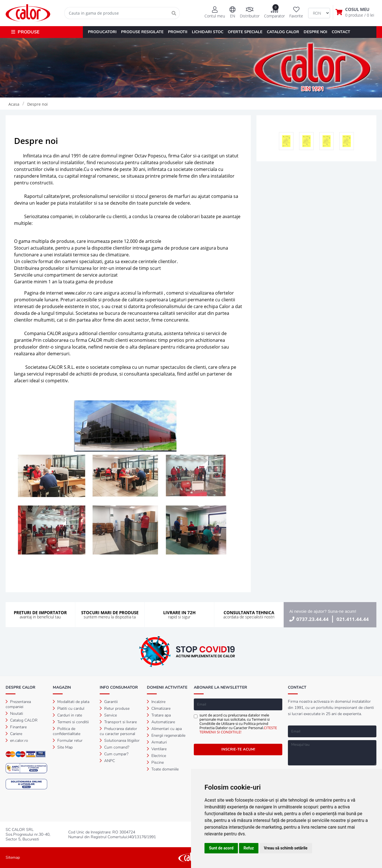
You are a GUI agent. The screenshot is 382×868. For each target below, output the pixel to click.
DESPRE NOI (315, 32)
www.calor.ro (78, 293)
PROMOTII (178, 32)
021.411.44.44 (353, 619)
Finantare (16, 727)
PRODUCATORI (102, 32)
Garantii (109, 702)
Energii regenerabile (166, 735)
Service (108, 715)
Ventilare (157, 749)
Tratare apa (159, 715)
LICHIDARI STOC (208, 32)
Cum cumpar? (114, 754)
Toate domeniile (163, 769)
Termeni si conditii (71, 722)
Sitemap (13, 857)
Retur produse (115, 708)
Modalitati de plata (71, 702)
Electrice (156, 756)
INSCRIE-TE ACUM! (238, 749)
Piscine (155, 762)
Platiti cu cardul (69, 708)
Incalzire (156, 702)
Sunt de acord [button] (221, 848)
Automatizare (161, 722)
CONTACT (341, 32)
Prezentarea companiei (18, 704)
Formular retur (68, 741)
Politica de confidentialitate (67, 731)
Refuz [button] (249, 848)
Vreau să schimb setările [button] (286, 848)
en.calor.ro (17, 741)
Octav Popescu (150, 156)
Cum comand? (114, 747)
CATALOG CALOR (283, 32)
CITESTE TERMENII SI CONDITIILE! (238, 730)
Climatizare (159, 708)
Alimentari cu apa (164, 729)
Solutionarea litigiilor (120, 741)
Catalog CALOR (22, 720)
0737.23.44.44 (312, 619)
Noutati (14, 714)
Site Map (63, 747)
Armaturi (157, 742)
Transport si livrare (118, 722)
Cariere (14, 734)
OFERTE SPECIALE (245, 32)
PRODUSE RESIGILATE (142, 32)
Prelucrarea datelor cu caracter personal (118, 731)
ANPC (107, 761)
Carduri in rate (67, 715)
